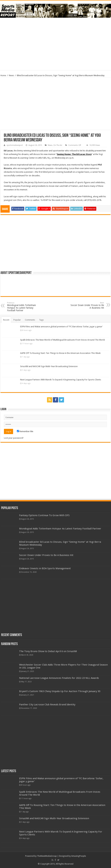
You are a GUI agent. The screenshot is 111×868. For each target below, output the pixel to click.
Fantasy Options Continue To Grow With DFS (44, 515)
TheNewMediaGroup (47, 856)
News (11, 75)
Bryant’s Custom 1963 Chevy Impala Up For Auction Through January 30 (60, 691)
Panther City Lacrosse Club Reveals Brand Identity (47, 705)
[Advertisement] (55, 44)
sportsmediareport (15, 145)
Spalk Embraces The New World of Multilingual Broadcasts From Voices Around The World (62, 340)
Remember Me (25, 431)
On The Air (58, 145)
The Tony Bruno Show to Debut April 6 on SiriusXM (48, 651)
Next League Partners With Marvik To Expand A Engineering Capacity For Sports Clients (61, 380)
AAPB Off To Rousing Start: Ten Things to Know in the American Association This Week (60, 353)
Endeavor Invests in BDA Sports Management (45, 568)
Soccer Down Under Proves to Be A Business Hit (87, 305)
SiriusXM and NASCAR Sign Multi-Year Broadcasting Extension (49, 366)
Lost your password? (14, 438)
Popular (17, 320)
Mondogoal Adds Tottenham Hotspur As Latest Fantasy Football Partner (24, 307)
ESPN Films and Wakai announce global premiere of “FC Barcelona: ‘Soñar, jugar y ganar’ (61, 327)
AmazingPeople (79, 856)
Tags (41, 320)
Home (3, 75)
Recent (6, 320)
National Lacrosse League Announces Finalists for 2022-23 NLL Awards (59, 678)
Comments (30, 320)
